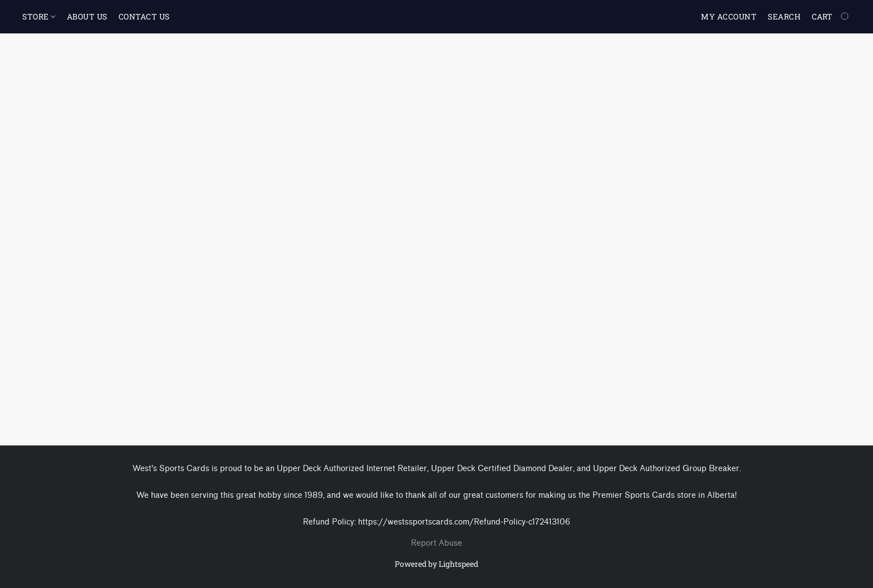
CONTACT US (144, 16)
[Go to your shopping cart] (831, 17)
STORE (39, 16)
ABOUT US (87, 16)
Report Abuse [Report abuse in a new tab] (436, 543)
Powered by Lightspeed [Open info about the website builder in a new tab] (436, 564)
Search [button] (784, 16)
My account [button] (729, 16)
